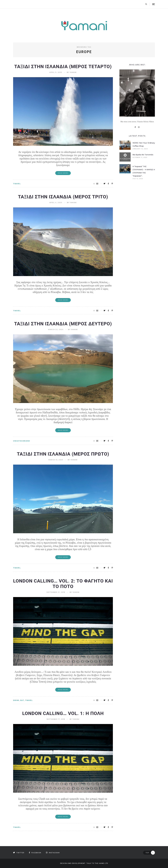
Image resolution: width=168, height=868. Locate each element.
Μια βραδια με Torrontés (143, 155)
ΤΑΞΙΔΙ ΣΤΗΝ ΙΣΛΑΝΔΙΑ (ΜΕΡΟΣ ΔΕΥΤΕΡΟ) (63, 324)
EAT (22, 700)
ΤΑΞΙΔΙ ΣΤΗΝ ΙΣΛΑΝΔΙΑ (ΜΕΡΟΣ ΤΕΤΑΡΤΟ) (63, 67)
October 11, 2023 (140, 157)
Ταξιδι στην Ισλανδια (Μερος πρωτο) (63, 454)
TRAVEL (17, 184)
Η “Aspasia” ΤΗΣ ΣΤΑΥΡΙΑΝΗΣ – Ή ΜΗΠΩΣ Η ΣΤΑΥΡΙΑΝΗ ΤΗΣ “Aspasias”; (144, 171)
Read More (63, 173)
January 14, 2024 (140, 149)
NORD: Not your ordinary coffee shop (144, 144)
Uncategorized (22, 441)
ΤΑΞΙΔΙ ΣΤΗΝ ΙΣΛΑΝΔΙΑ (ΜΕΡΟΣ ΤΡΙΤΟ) (63, 197)
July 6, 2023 (138, 179)
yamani (73, 72)
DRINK (16, 700)
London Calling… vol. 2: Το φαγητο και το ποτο (63, 584)
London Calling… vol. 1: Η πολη (63, 713)
